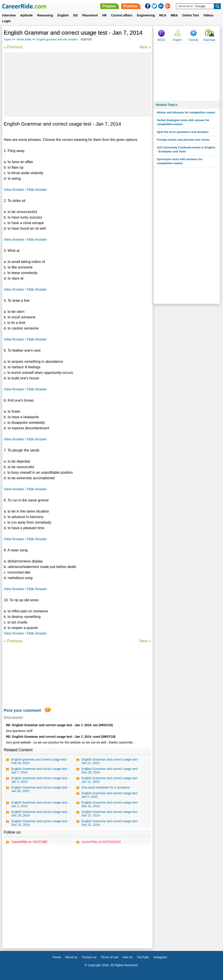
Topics (8, 39)
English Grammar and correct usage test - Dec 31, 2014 (110, 804)
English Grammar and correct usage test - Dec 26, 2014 (110, 771)
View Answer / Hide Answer (25, 190)
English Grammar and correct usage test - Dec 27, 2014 (110, 814)
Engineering (146, 15)
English (63, 15)
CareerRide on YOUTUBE (29, 842)
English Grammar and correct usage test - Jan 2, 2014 (40, 804)
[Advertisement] (77, 85)
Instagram (160, 957)
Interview (9, 15)
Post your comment (22, 710)
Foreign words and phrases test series (183, 140)
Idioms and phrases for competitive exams (186, 112)
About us (71, 957)
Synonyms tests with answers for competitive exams (180, 161)
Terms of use (110, 957)
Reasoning (45, 15)
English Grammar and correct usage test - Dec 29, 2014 (40, 814)
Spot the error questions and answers (183, 132)
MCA (163, 15)
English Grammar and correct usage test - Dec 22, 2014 (110, 823)
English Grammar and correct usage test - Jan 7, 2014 (40, 771)
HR (104, 15)
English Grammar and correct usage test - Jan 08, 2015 (40, 789)
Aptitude (26, 15)
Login (6, 21)
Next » (145, 47)
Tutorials (193, 40)
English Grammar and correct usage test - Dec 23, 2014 (40, 823)
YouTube (143, 957)
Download (209, 40)
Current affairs (122, 15)
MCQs (161, 40)
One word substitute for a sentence (106, 787)
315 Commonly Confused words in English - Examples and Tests (186, 149)
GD (75, 15)
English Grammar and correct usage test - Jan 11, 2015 (110, 780)
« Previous (13, 47)
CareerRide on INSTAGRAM (101, 842)
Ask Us (128, 957)
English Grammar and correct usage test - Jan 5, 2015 (110, 795)
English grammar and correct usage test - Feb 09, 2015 (40, 761)
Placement (90, 15)
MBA (174, 15)
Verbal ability (24, 39)
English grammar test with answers (57, 39)
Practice (130, 6)
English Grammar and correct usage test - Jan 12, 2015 (110, 761)
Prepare (109, 6)
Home (57, 957)
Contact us (89, 957)
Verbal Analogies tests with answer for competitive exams (183, 122)
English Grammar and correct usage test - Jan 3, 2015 (40, 780)
